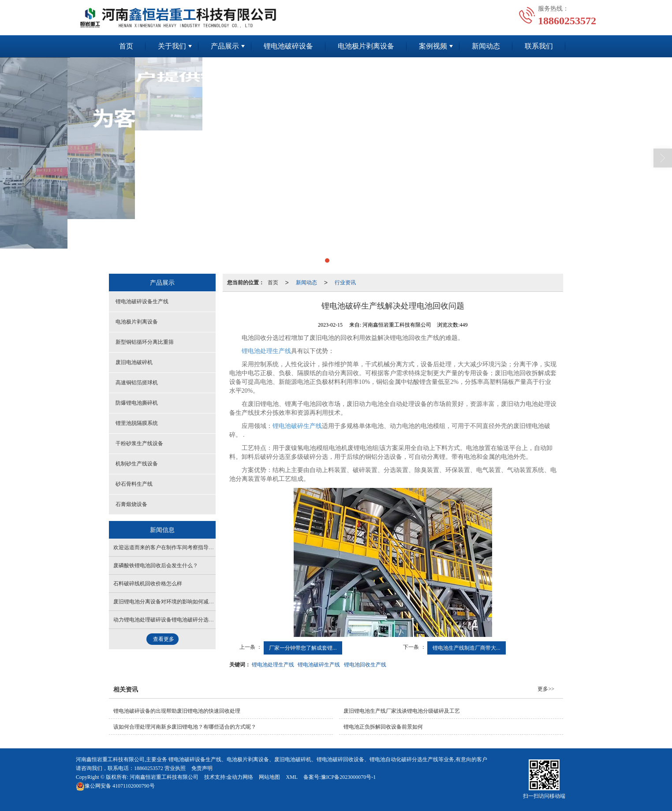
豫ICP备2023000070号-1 (349, 777)
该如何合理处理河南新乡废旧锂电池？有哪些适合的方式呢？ (185, 727)
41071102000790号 (115, 786)
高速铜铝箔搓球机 (137, 383)
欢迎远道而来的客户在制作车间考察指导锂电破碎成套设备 (182, 547)
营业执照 (175, 768)
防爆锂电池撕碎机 (137, 403)
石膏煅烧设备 (131, 504)
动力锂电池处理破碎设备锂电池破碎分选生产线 (169, 620)
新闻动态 (486, 46)
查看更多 (164, 639)
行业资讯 (345, 283)
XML (292, 777)
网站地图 (269, 777)
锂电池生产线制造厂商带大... (467, 648)
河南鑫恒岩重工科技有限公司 (164, 777)
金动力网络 (240, 777)
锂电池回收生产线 (365, 665)
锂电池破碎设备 (288, 46)
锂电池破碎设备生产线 (142, 301)
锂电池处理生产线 (273, 665)
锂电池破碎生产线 (297, 426)
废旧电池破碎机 (134, 362)
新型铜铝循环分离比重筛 (145, 342)
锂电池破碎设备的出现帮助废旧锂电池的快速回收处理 (177, 711)
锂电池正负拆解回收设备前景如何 (383, 727)
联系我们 (539, 46)
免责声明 (202, 768)
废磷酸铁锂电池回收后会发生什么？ (156, 565)
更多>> (546, 689)
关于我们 (172, 46)
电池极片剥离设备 (366, 46)
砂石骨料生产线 (134, 484)
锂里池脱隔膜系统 (137, 423)
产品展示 (225, 46)
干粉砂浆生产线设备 (139, 443)
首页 (126, 46)
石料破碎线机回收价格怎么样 (148, 584)
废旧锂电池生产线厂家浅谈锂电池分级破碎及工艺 (402, 711)
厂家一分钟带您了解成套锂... (303, 648)
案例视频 (433, 46)
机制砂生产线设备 (137, 464)
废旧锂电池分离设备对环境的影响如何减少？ (166, 602)
